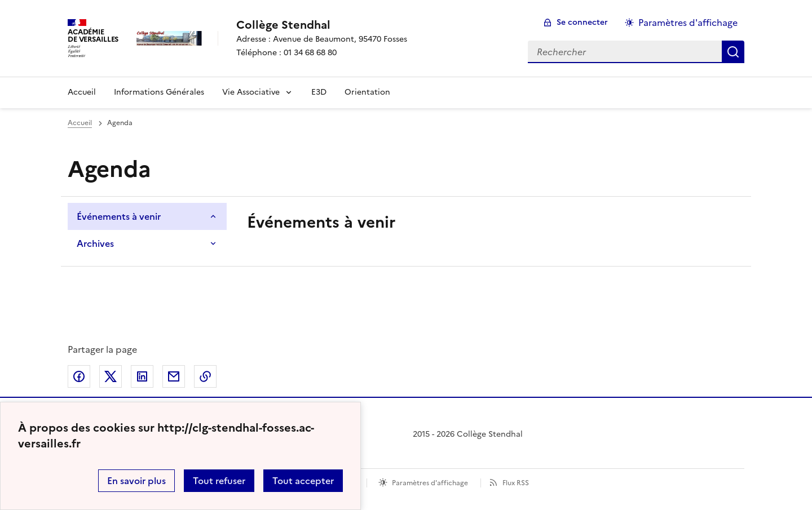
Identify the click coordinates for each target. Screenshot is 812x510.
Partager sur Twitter (111, 376)
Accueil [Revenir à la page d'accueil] (82, 92)
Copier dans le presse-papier (205, 376)
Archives (95, 243)
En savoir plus (136, 481)
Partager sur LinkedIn (142, 376)
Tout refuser (219, 481)
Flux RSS (516, 483)
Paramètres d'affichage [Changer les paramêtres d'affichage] (688, 23)
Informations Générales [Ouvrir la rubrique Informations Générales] (159, 92)
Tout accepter (303, 481)
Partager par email (174, 376)
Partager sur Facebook (79, 376)
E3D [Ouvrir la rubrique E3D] (319, 92)
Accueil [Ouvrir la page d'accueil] (80, 123)
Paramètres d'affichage (430, 483)
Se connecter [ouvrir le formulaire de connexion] (582, 22)
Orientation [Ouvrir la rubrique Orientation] (367, 92)
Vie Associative (251, 92)
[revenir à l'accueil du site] (322, 25)
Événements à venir (119, 216)
